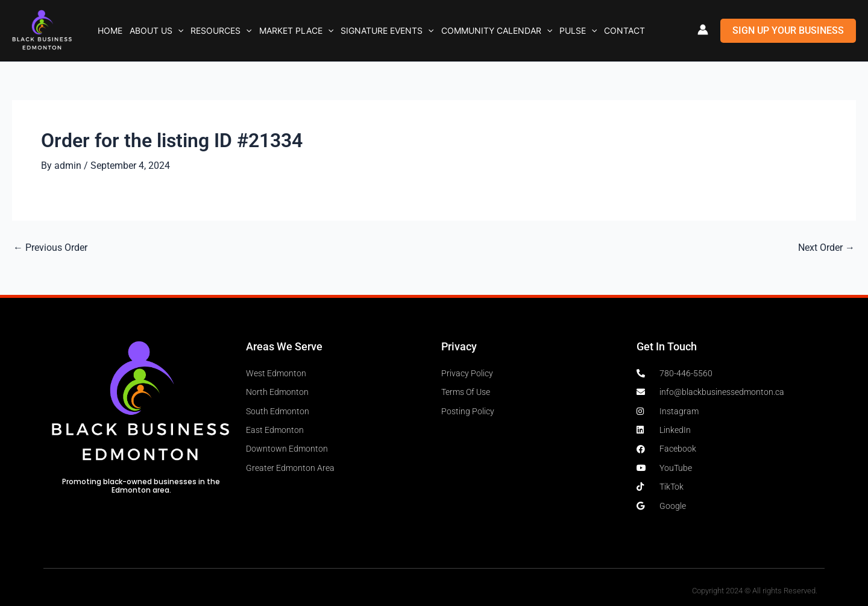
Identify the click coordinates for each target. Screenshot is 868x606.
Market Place (296, 31)
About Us (156, 31)
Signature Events (387, 31)
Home (110, 30)
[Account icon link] (703, 30)
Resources (221, 31)
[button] (178, 31)
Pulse (578, 31)
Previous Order (50, 248)
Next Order (826, 248)
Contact (624, 30)
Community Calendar (497, 31)
